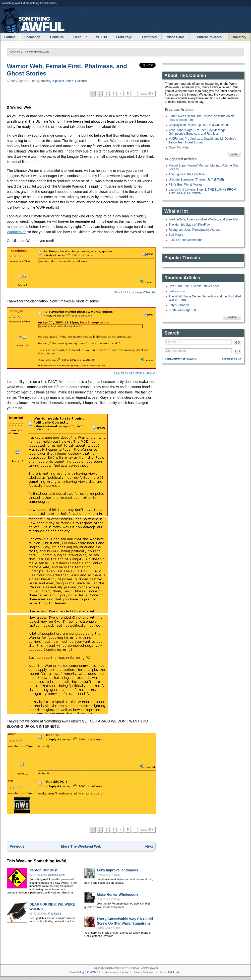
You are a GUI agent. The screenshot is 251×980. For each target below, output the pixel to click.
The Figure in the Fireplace (187, 174)
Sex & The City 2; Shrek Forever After (194, 286)
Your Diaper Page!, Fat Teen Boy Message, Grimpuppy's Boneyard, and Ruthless (198, 132)
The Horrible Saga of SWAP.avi (190, 225)
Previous (17, 846)
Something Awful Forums (42, 3)
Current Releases (209, 37)
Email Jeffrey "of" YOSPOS (181, 359)
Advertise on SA (232, 359)
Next (149, 846)
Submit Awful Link (169, 972)
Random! (232, 317)
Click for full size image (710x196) (81, 270)
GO (238, 343)
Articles (15, 52)
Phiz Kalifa (54, 914)
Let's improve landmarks (117, 870)
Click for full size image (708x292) (81, 341)
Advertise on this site (117, 972)
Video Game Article (109, 928)
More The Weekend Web (81, 846)
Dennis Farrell (56, 875)
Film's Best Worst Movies (185, 185)
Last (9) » (147, 94)
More (234, 154)
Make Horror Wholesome (118, 894)
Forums (10, 37)
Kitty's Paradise (179, 305)
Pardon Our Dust (43, 870)
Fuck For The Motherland (186, 240)
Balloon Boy (177, 291)
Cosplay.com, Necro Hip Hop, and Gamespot (199, 125)
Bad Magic (176, 235)
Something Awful (12, 3)
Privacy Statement (144, 972)
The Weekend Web (36, 52)
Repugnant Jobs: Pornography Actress (194, 230)
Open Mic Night (179, 147)
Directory (240, 37)
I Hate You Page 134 (182, 310)
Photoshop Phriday (109, 875)
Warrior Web (17, 232)
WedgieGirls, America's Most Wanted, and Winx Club (204, 219)
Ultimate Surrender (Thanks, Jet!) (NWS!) (196, 180)
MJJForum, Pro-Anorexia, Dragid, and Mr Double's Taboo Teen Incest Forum (202, 140)
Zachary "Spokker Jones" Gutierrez (64, 81)
